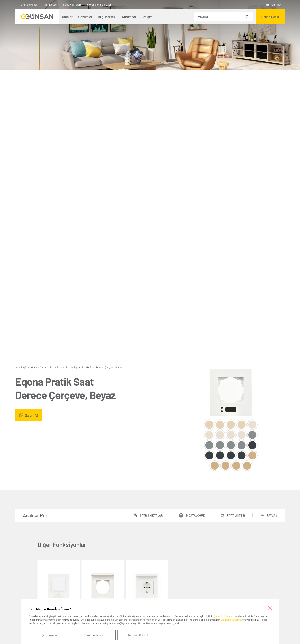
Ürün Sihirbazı (29, 4)
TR (267, 4)
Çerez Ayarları (50, 635)
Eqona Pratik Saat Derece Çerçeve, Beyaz (98, 367)
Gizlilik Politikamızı (231, 620)
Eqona (60, 367)
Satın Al (31, 415)
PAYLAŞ (272, 515)
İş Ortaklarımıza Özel (99, 4)
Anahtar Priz (47, 367)
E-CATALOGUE (195, 515)
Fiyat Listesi (50, 4)
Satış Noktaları (72, 4)
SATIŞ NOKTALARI (151, 515)
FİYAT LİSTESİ (236, 515)
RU (279, 4)
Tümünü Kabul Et (138, 635)
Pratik (70, 367)
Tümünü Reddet (94, 635)
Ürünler (34, 367)
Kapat (270, 608)
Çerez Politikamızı (224, 616)
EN (273, 4)
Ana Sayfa (21, 367)
